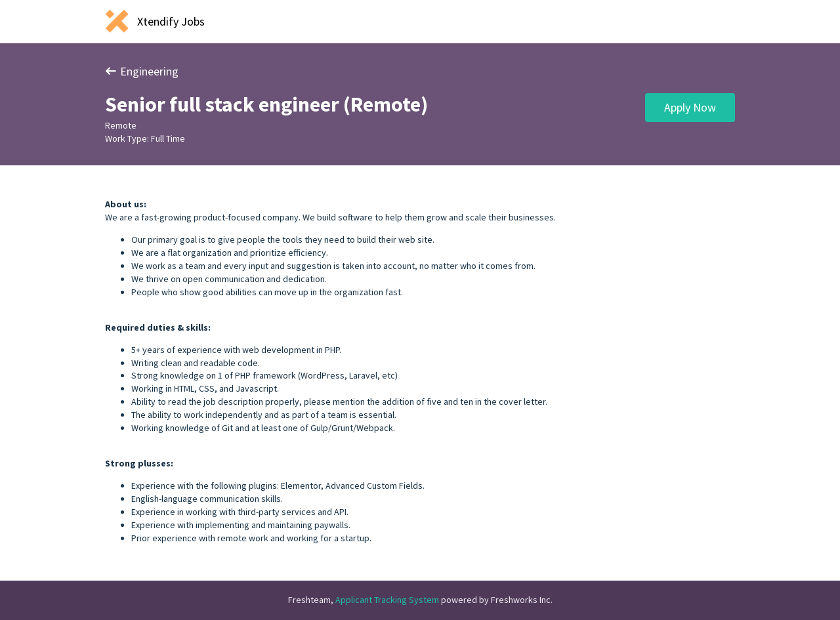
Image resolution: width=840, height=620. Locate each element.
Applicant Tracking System (388, 600)
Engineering (142, 71)
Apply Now (690, 107)
